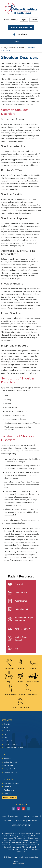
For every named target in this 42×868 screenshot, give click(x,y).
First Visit (19, 584)
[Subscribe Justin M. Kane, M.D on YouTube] (23, 808)
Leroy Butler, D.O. (10, 769)
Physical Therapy (22, 629)
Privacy (26, 816)
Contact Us (8, 787)
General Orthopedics (11, 744)
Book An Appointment (21, 27)
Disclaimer (15, 816)
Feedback (7, 821)
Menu (20, 42)
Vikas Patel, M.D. (10, 765)
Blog (16, 648)
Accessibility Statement (21, 825)
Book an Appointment (11, 783)
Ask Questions (9, 790)
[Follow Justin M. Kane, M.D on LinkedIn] (19, 808)
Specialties (12, 48)
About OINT (8, 759)
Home (4, 48)
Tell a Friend (20, 821)
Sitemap (36, 816)
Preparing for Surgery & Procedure (24, 619)
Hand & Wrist (8, 731)
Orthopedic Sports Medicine (14, 748)
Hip (5, 734)
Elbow (6, 727)
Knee (6, 737)
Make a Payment (9, 797)
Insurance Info (21, 593)
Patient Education (22, 609)
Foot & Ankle (8, 741)
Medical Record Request (21, 639)
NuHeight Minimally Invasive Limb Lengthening (21, 857)
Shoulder (22, 48)
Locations (22, 34)
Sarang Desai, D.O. (10, 772)
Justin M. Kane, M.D (10, 762)
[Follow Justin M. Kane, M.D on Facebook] (14, 808)
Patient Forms (21, 601)
